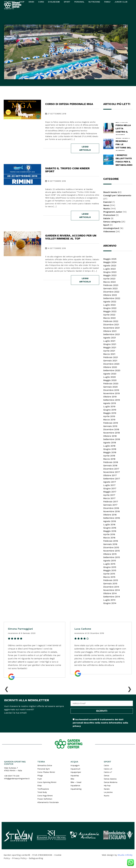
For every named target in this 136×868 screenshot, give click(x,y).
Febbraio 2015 (111, 580)
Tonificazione (43, 789)
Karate (107, 789)
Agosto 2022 (110, 302)
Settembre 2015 (112, 557)
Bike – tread (76, 782)
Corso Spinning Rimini (47, 782)
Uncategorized (111, 228)
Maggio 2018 (110, 452)
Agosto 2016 (110, 521)
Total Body (42, 792)
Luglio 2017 (109, 485)
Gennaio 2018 (110, 465)
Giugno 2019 (110, 410)
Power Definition (45, 799)
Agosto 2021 (110, 338)
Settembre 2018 (112, 439)
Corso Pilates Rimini (46, 772)
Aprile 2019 (109, 416)
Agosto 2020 (110, 374)
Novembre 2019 (111, 393)
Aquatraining (76, 789)
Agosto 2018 (110, 443)
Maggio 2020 (110, 380)
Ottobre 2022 (110, 295)
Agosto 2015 (110, 561)
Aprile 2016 (109, 534)
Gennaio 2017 (110, 505)
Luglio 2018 (109, 446)
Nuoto (107, 209)
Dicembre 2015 (111, 547)
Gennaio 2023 (110, 288)
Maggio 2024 (110, 262)
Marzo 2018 (109, 459)
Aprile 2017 (109, 495)
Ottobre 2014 (110, 593)
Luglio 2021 (109, 341)
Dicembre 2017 (111, 469)
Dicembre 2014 (111, 587)
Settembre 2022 (112, 298)
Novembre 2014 (112, 590)
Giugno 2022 (110, 308)
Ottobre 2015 (110, 554)
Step (40, 786)
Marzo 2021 (109, 354)
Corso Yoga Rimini (45, 796)
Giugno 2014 (110, 603)
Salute (107, 218)
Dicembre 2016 (111, 508)
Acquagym (75, 765)
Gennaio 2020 (110, 387)
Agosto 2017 (110, 482)
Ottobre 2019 (110, 397)
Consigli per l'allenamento (117, 195)
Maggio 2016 (110, 531)
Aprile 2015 (109, 574)
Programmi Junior (113, 212)
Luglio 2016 (109, 525)
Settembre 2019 (112, 400)
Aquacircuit (75, 769)
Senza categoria (112, 222)
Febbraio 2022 (111, 321)
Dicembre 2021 (111, 325)
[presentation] (7, 688)
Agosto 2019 (110, 403)
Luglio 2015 (109, 564)
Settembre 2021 (112, 334)
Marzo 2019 (109, 420)
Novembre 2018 (111, 433)
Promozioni (109, 215)
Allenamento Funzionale (48, 802)
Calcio (106, 765)
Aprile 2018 (109, 456)
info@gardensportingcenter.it (17, 779)
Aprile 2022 (109, 315)
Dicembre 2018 (111, 429)
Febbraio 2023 (111, 285)
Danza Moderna (111, 782)
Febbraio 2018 (111, 462)
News (106, 205)
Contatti (9, 9)
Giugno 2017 (110, 488)
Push (40, 779)
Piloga (40, 776)
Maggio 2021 (110, 347)
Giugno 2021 (110, 344)
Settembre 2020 (112, 370)
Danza (106, 776)
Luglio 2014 (109, 600)
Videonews (109, 231)
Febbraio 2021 (111, 357)
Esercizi (107, 202)
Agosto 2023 (110, 265)
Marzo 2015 (109, 577)
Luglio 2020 (109, 377)
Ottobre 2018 (110, 436)
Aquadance (75, 786)
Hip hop (107, 786)
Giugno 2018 (110, 449)
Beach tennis (110, 192)
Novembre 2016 (111, 511)
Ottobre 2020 (110, 367)
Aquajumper (76, 772)
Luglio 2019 (109, 406)
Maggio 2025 (110, 259)
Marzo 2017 (109, 498)
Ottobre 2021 (110, 331)
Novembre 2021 (111, 328)
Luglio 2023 (109, 269)
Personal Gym (44, 769)
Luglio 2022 (109, 305)
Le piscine (108, 792)
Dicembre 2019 (111, 390)
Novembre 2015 (111, 551)
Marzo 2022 (109, 318)
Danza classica (110, 779)
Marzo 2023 (109, 282)
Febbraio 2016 (111, 541)
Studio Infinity (125, 855)
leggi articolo (85, 148)
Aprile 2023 (109, 279)
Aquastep (75, 776)
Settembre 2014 (112, 597)
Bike (72, 779)
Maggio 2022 (110, 311)
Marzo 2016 (109, 538)
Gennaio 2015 (110, 584)
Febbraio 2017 (111, 502)
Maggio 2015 (110, 570)
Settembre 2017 (112, 479)
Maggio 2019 (110, 413)
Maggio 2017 (110, 492)
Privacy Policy (19, 858)
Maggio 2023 (110, 275)
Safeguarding (36, 858)
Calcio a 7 (108, 772)
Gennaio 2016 (110, 544)
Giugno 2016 (110, 528)
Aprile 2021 (109, 351)
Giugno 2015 (110, 567)
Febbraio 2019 (111, 423)
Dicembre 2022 (111, 292)
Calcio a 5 (108, 769)
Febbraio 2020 (111, 384)
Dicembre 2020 (111, 364)
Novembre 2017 (112, 472)
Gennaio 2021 (110, 361)
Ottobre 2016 (110, 515)
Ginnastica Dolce (45, 765)
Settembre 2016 (112, 518)
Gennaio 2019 (110, 426)
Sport (106, 225)
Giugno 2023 (110, 272)
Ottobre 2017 (110, 475)
